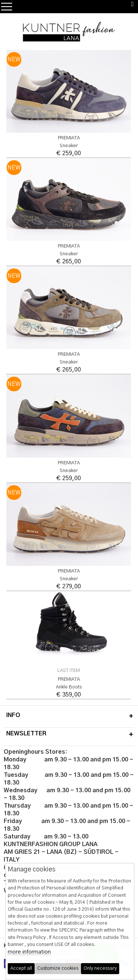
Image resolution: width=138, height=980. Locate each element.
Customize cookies (58, 968)
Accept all (21, 968)
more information (29, 952)
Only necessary (100, 968)
